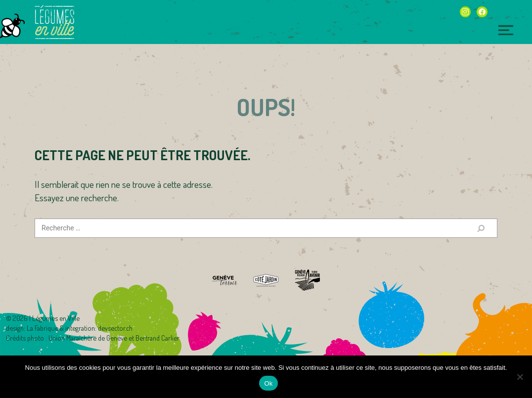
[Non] (520, 377)
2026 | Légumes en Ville (46, 318)
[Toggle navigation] (506, 30)
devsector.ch (115, 328)
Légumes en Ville (54, 22)
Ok (268, 383)
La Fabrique (43, 328)
